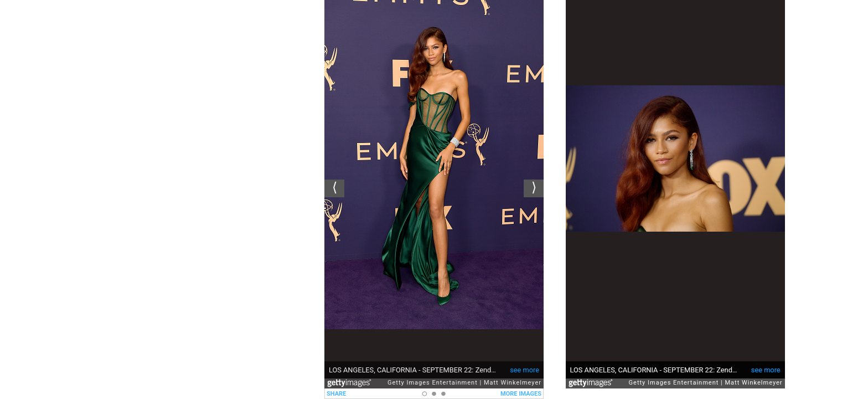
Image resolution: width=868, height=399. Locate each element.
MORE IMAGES (521, 394)
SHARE (336, 394)
